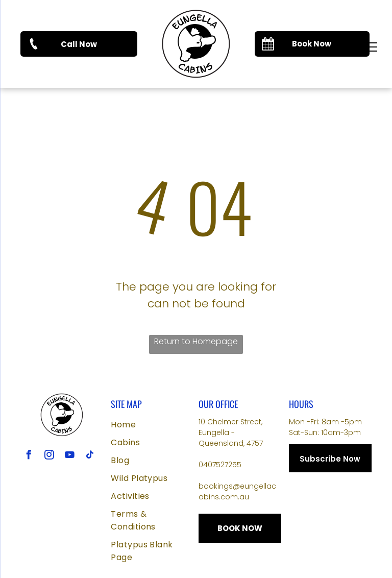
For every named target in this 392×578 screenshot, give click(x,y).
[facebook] (29, 456)
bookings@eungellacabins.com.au (237, 491)
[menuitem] (152, 425)
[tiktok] (90, 456)
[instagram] (50, 456)
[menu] (370, 47)
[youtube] (70, 456)
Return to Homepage (196, 341)
